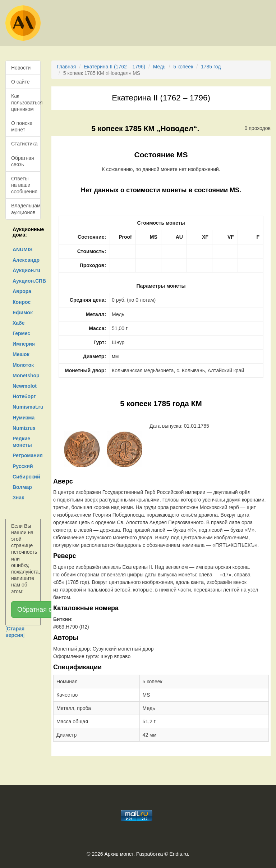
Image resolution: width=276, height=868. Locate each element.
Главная (66, 67)
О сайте (20, 82)
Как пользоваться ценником (26, 102)
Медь (159, 67)
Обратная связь (23, 161)
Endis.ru (178, 854)
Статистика (24, 144)
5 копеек (183, 67)
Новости (21, 68)
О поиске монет (22, 126)
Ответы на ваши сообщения (24, 185)
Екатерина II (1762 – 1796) (114, 67)
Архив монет (119, 854)
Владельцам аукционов (26, 209)
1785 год (211, 67)
